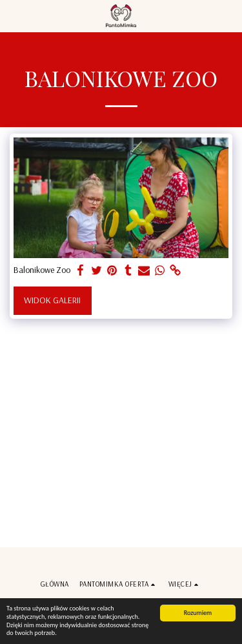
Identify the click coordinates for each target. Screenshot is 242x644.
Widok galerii (52, 300)
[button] (14, 15)
